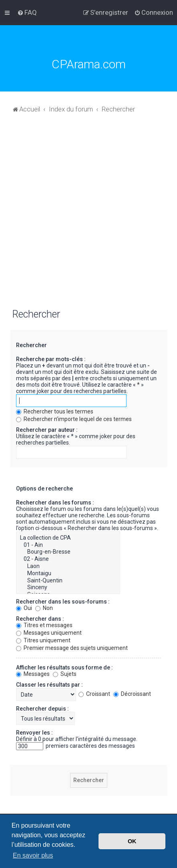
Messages (33, 674)
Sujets (65, 674)
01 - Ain (68, 545)
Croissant (94, 694)
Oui (24, 608)
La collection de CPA (68, 538)
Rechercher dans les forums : (55, 503)
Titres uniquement (43, 640)
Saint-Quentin (68, 581)
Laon (68, 566)
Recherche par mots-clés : (51, 359)
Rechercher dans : (40, 619)
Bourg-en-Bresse (68, 552)
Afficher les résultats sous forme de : (64, 667)
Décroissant (132, 694)
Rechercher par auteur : (47, 430)
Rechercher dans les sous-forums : (63, 602)
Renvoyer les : (34, 733)
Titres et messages (44, 625)
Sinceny (68, 588)
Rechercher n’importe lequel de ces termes (74, 419)
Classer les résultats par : (49, 685)
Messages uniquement (49, 633)
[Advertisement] (88, 215)
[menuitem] (27, 12)
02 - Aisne (68, 559)
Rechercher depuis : (42, 709)
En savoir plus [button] (33, 855)
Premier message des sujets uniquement (72, 648)
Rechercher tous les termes (55, 411)
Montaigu (68, 574)
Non (44, 608)
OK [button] (132, 841)
